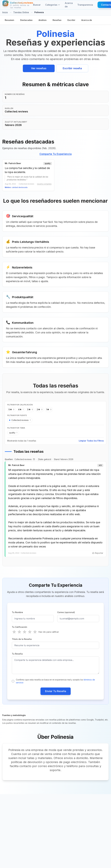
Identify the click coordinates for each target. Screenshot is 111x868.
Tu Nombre (17, 612)
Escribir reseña (72, 68)
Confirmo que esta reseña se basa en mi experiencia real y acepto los (55, 681)
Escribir (71, 20)
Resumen (9, 20)
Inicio (5, 12)
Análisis (43, 20)
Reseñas (57, 20)
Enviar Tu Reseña (56, 691)
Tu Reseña (17, 654)
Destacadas (26, 20)
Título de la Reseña (22, 639)
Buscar (37, 5)
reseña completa (44, 184)
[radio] (14, 632)
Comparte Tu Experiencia (56, 154)
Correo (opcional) (66, 612)
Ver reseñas (39, 68)
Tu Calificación (20, 627)
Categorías (53, 5)
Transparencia (85, 5)
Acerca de (69, 5)
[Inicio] (18, 5)
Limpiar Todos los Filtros (91, 441)
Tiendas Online (21, 12)
